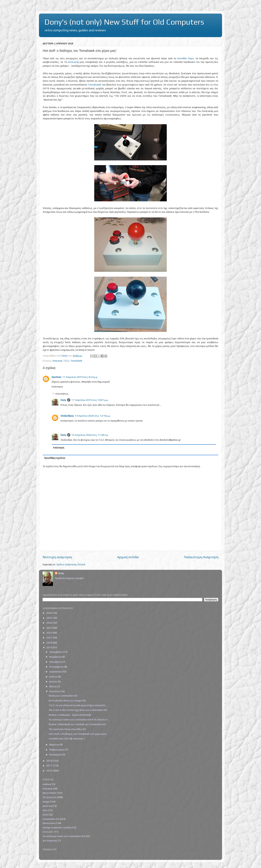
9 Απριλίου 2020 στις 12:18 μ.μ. (93, 416)
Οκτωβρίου (56, 662)
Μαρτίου (54, 745)
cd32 (45, 815)
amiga (46, 802)
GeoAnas (56, 377)
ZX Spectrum (50, 797)
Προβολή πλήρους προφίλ (69, 578)
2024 (50, 623)
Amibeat (47, 784)
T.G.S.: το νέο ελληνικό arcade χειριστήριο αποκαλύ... (78, 705)
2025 (50, 618)
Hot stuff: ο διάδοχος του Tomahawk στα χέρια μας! (78, 734)
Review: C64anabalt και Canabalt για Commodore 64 (77, 724)
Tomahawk (95, 84)
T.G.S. (66, 361)
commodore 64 (51, 819)
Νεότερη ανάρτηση (57, 557)
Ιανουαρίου (56, 754)
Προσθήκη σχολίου (55, 458)
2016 (50, 771)
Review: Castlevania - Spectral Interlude (70, 715)
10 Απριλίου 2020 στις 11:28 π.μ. (90, 435)
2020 (50, 643)
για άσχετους (50, 840)
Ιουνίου (54, 682)
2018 (50, 761)
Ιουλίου (54, 677)
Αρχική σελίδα (128, 557)
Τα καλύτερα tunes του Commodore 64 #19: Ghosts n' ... (79, 720)
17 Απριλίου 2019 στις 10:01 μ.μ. (90, 400)
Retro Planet (49, 793)
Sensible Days (185, 58)
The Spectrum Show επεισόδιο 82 (67, 729)
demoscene (49, 823)
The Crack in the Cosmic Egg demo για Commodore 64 (78, 710)
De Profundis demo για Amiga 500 (67, 701)
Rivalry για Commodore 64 (63, 696)
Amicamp (73, 62)
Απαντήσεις (62, 394)
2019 (50, 647)
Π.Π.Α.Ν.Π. (48, 832)
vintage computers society (57, 827)
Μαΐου (53, 686)
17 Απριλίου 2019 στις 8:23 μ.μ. (80, 377)
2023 (50, 628)
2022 (50, 633)
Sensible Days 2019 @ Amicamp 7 (67, 739)
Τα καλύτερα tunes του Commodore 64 (64, 836)
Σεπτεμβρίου (57, 667)
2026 (50, 613)
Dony (63, 400)
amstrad (47, 806)
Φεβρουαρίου (57, 750)
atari (45, 810)
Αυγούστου (56, 672)
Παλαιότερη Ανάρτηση (201, 557)
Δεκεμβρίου (56, 652)
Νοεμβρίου (56, 657)
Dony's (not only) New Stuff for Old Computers (124, 22)
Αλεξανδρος (67, 416)
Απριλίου (55, 691)
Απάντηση (57, 387)
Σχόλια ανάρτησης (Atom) (71, 564)
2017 (50, 766)
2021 (50, 638)
